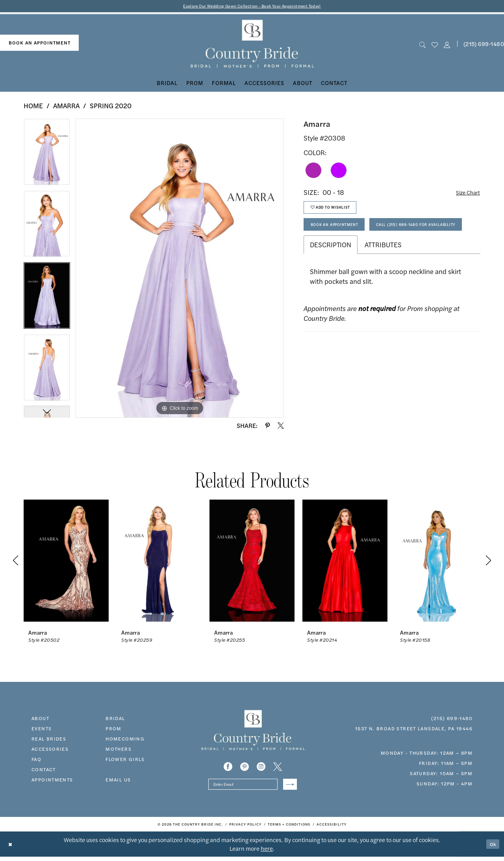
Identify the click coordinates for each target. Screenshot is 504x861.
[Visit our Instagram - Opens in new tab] (261, 768)
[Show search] (422, 45)
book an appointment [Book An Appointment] (40, 44)
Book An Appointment (343, 234)
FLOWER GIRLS (125, 761)
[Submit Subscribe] (288, 787)
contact (44, 771)
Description (331, 278)
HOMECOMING (125, 740)
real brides (49, 740)
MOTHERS (119, 750)
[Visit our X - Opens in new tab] (278, 768)
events (42, 730)
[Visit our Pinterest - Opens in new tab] (245, 768)
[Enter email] (253, 787)
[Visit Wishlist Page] (435, 45)
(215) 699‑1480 (452, 720)
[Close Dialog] (12, 848)
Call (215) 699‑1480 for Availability (362, 256)
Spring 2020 (111, 107)
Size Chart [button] (465, 194)
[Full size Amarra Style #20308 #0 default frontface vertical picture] (180, 270)
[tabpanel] (47, 156)
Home (33, 107)
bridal (115, 720)
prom (114, 730)
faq (36, 761)
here (267, 853)
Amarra (66, 107)
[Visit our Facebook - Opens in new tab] (228, 768)
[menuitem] (39, 44)
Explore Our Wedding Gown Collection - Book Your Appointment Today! (252, 6)
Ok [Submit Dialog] (491, 848)
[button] (447, 45)
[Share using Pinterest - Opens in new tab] (268, 427)
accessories (50, 750)
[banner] (252, 45)
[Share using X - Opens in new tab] (281, 427)
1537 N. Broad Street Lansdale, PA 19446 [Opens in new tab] (414, 730)
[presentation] (66, 562)
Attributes (383, 278)
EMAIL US (118, 781)
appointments (52, 781)
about (40, 720)
